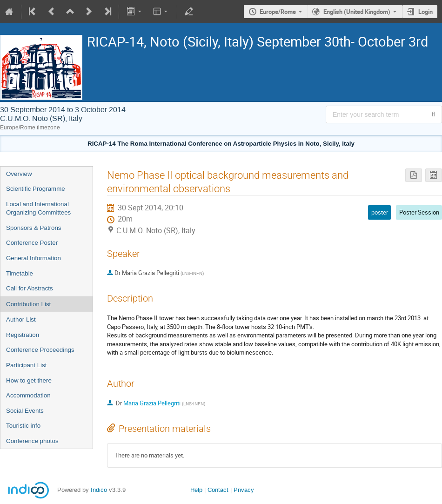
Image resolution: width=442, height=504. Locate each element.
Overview (19, 174)
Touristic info (23, 426)
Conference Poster (32, 243)
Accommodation (28, 395)
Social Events (25, 411)
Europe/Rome (278, 12)
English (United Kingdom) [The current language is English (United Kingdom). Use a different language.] (357, 12)
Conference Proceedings (40, 350)
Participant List (26, 365)
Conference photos (32, 441)
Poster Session (419, 212)
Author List (21, 319)
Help (196, 490)
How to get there (29, 380)
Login (425, 12)
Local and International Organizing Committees (38, 208)
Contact (218, 490)
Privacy (244, 490)
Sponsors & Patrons (34, 228)
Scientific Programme (36, 189)
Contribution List (28, 304)
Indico (99, 490)
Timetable (20, 273)
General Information (33, 258)
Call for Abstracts (30, 288)
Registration (23, 335)
